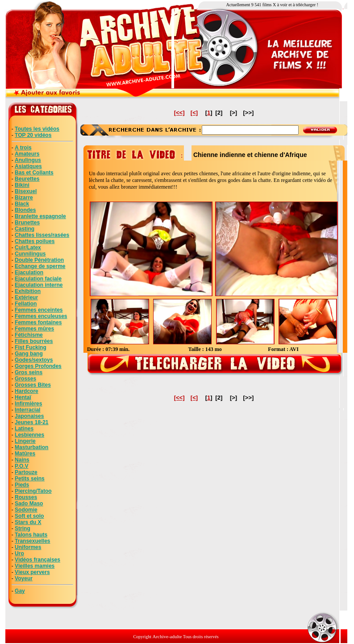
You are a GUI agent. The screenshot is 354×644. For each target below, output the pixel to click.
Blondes (25, 210)
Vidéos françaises (37, 560)
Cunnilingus (30, 254)
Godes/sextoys (34, 360)
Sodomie (26, 510)
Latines (24, 429)
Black (22, 204)
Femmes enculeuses (41, 316)
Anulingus (28, 160)
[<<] (179, 113)
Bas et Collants (34, 173)
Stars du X (28, 522)
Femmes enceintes (39, 310)
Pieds (22, 485)
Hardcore (27, 391)
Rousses (26, 497)
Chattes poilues (35, 241)
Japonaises (29, 416)
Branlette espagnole (40, 216)
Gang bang (29, 354)
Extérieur (26, 297)
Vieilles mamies (35, 566)
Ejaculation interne (39, 285)
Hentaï (23, 397)
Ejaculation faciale (38, 279)
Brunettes (27, 223)
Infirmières (28, 404)
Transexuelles (32, 541)
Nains (22, 460)
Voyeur (24, 578)
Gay (20, 591)
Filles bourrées (34, 341)
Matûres (25, 454)
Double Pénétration (39, 260)
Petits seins (30, 479)
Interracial (27, 410)
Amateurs (27, 154)
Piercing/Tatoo (33, 491)
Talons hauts (31, 535)
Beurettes (27, 179)
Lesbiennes (29, 435)
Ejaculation (29, 272)
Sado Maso (29, 504)
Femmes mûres (34, 329)
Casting (25, 229)
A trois (23, 148)
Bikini (22, 185)
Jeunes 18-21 (31, 422)
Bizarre (24, 198)
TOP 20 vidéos (33, 135)
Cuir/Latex (28, 248)
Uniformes (28, 547)
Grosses (25, 379)
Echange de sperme (40, 266)
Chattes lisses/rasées (42, 235)
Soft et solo (29, 516)
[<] (194, 113)
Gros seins (29, 372)
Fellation (26, 304)
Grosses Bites (33, 385)
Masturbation (31, 447)
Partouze (26, 472)
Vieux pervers (32, 572)
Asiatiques (28, 166)
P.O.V (21, 466)
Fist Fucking (31, 347)
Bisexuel (26, 191)
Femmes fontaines (38, 322)
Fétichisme (29, 335)
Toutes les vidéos (37, 129)
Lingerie (25, 441)
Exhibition (28, 291)
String (23, 528)
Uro (19, 553)
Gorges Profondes (38, 366)
